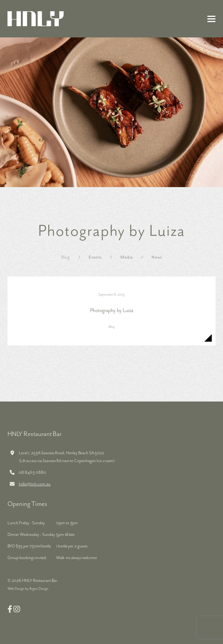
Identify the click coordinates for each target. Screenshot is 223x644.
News (157, 257)
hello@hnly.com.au (35, 484)
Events (95, 257)
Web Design (16, 589)
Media (127, 257)
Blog (66, 257)
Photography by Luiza (112, 311)
